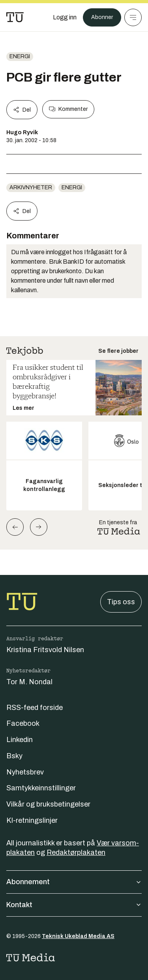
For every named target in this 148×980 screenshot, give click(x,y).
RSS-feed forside (35, 708)
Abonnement (74, 882)
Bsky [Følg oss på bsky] (14, 756)
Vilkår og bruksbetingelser (48, 804)
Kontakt (74, 905)
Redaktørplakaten (76, 853)
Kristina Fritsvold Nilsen (45, 650)
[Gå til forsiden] (15, 17)
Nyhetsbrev (25, 772)
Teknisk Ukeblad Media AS (78, 936)
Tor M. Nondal (29, 682)
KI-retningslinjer (32, 820)
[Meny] (133, 17)
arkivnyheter (31, 187)
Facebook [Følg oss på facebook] (23, 723)
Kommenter (68, 109)
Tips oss (121, 602)
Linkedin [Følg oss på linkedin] (20, 740)
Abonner (102, 17)
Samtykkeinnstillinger (41, 788)
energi (20, 56)
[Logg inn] (65, 17)
